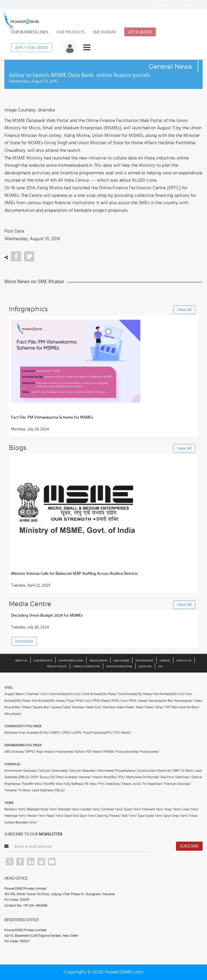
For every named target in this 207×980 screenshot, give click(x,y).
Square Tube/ (61, 707)
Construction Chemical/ (154, 771)
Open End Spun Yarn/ (80, 816)
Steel (9, 687)
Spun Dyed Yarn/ (150, 816)
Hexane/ (85, 777)
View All (184, 310)
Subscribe (189, 846)
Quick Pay (145, 667)
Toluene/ (11, 790)
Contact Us (184, 661)
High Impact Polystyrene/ (55, 752)
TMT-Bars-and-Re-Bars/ (182, 707)
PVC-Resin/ (123, 733)
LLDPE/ (77, 733)
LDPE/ (66, 733)
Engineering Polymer (23, 745)
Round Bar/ (13, 707)
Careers (165, 661)
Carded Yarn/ (90, 809)
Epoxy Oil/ (48, 777)
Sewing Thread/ (109, 816)
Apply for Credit (32, 48)
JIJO (161, 667)
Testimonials (144, 661)
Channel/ (33, 694)
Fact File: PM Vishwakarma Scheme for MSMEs (52, 417)
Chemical (13, 764)
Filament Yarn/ (153, 809)
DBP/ (177, 771)
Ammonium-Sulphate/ (21, 771)
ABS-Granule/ (14, 752)
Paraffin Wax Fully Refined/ (64, 784)
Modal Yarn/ (37, 816)
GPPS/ (30, 752)
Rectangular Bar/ (161, 701)
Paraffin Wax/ (32, 784)
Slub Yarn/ (129, 816)
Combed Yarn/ (112, 809)
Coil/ (44, 694)
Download (24, 641)
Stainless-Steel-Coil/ (87, 707)
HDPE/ (55, 733)
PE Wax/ (91, 784)
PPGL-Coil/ (120, 701)
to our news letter (173, 4)
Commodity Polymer (23, 726)
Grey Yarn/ (173, 809)
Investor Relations (119, 667)
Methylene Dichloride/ (143, 777)
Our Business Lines (30, 32)
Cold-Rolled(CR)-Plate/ (99, 694)
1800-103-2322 (124, 4)
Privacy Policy (57, 667)
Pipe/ (71, 701)
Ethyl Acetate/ (67, 777)
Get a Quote (140, 32)
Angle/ (10, 694)
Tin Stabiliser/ (153, 784)
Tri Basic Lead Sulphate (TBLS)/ (42, 790)
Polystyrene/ (150, 752)
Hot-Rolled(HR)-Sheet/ (49, 701)
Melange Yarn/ (15, 816)
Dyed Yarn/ (132, 809)
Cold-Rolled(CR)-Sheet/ (135, 694)
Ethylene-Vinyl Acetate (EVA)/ (27, 733)
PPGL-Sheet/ (138, 701)
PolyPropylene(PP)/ (98, 733)
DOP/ (35, 777)
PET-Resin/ (94, 752)
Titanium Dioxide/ (177, 784)
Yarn (9, 803)
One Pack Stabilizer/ (175, 777)
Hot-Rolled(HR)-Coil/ (169, 694)
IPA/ (122, 777)
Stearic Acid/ (132, 784)
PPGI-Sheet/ (101, 701)
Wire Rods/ (13, 714)
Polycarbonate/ (127, 752)
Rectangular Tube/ (189, 701)
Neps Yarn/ (55, 816)
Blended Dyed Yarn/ (42, 809)
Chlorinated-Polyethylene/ (116, 771)
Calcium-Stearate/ (82, 771)
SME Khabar (104, 32)
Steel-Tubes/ (145, 707)
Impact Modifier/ (105, 777)
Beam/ (20, 694)
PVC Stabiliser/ (110, 784)
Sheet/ (27, 707)
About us (21, 661)
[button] (103, 490)
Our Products (70, 32)
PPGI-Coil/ (84, 701)
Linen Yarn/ (190, 809)
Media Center (98, 661)
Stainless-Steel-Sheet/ (119, 707)
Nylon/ (80, 752)
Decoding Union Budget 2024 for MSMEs (47, 615)
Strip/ (159, 707)
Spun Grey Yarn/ (176, 816)
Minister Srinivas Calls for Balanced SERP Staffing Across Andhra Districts (75, 574)
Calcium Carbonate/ (53, 771)
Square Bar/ (42, 707)
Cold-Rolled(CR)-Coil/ (65, 694)
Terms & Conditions (87, 667)
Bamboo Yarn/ (15, 809)
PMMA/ (109, 752)
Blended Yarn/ (69, 809)
